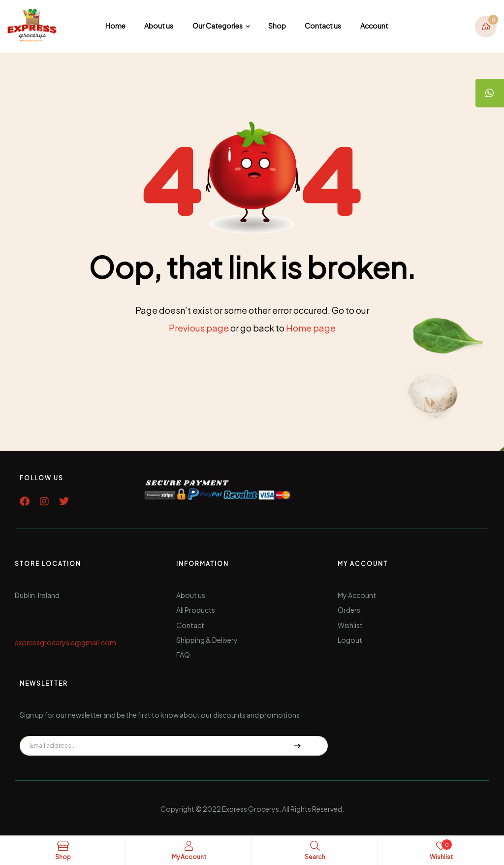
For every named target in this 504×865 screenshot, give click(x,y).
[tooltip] (489, 94)
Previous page (199, 328)
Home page (311, 328)
